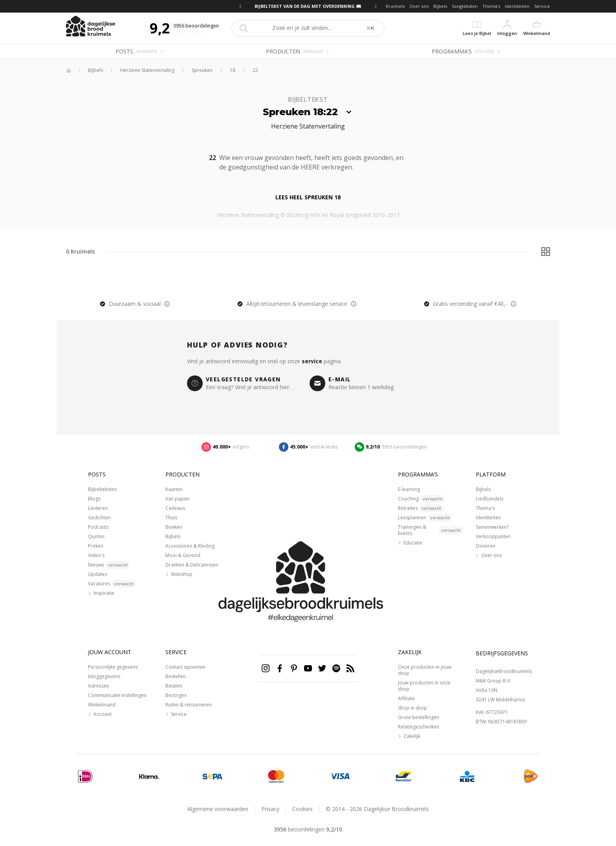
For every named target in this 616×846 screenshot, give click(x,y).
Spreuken (202, 70)
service (312, 361)
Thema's (491, 6)
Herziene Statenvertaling (147, 70)
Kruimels (395, 6)
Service (542, 6)
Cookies (302, 809)
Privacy (270, 809)
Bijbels (440, 6)
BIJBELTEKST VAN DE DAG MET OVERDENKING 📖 (308, 6)
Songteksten (465, 6)
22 (255, 70)
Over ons (419, 6)
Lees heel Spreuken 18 (308, 197)
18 (233, 70)
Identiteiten (517, 6)
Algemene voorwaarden (218, 809)
